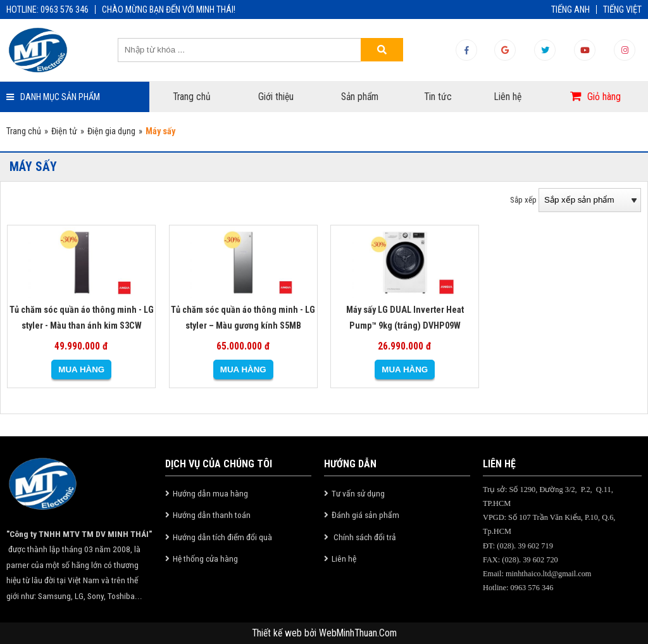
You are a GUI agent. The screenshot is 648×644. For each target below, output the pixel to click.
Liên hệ (508, 97)
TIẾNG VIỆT (622, 9)
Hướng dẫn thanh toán (212, 515)
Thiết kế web (278, 633)
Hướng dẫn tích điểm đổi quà (222, 537)
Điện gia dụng (111, 131)
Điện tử (64, 131)
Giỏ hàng (604, 97)
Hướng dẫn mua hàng (210, 493)
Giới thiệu (276, 97)
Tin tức (438, 97)
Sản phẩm (360, 97)
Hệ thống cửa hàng (205, 559)
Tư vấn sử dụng (358, 493)
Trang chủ (192, 97)
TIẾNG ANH (570, 9)
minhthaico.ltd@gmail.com (548, 574)
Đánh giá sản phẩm (365, 515)
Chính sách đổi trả (364, 537)
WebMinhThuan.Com (358, 633)
